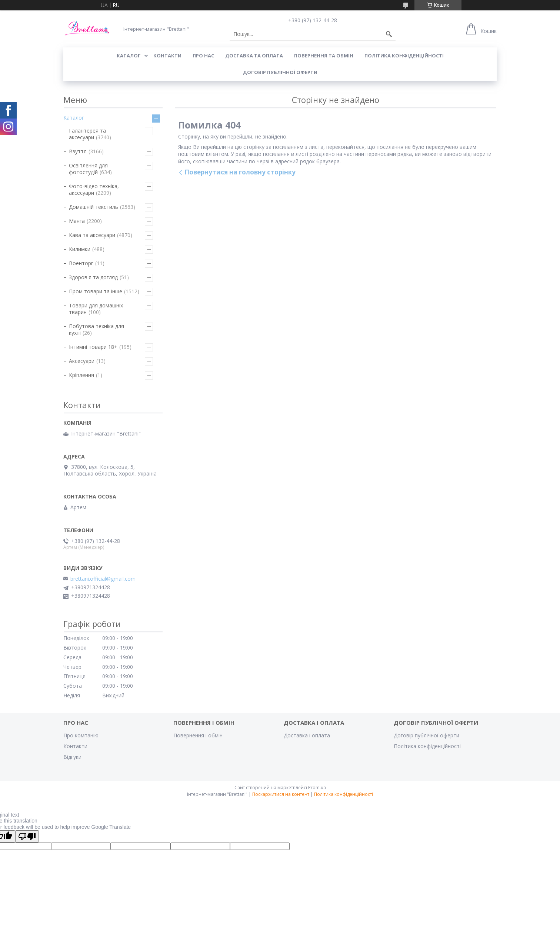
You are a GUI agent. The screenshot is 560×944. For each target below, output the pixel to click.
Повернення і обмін (198, 735)
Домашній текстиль (94, 207)
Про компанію (81, 735)
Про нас (203, 56)
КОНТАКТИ (167, 56)
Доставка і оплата (307, 735)
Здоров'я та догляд (93, 277)
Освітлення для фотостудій (88, 169)
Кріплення (81, 375)
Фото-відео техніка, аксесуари (94, 189)
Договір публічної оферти (280, 72)
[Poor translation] (27, 836)
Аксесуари (82, 361)
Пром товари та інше (96, 291)
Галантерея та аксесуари (87, 134)
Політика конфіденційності (404, 56)
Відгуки (72, 757)
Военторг (81, 263)
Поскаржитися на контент (281, 794)
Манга (77, 221)
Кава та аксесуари (92, 235)
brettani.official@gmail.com (103, 579)
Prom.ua (317, 788)
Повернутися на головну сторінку (240, 172)
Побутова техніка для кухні (96, 329)
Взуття (78, 151)
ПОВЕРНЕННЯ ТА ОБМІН (324, 56)
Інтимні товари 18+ (93, 347)
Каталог (74, 118)
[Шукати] (389, 34)
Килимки (80, 249)
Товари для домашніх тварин (96, 309)
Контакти (75, 746)
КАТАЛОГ (129, 56)
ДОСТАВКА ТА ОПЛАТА (254, 56)
